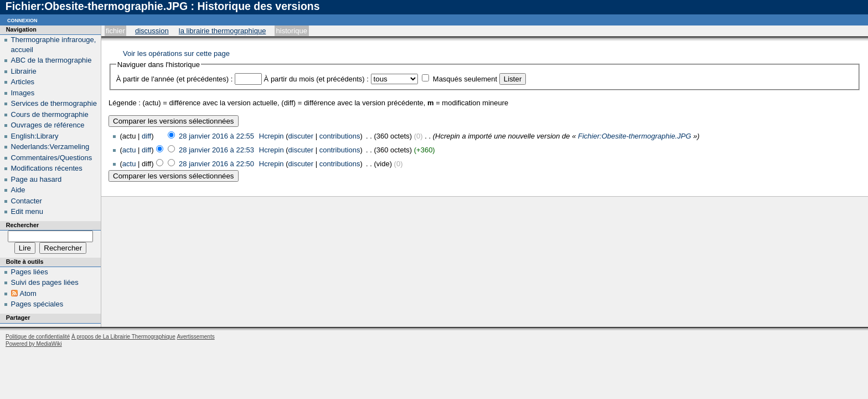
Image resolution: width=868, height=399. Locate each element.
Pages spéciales (37, 304)
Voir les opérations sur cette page (176, 53)
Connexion (22, 20)
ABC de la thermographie (51, 60)
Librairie (24, 71)
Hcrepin (272, 136)
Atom (28, 293)
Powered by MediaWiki (34, 344)
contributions (340, 136)
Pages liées (30, 272)
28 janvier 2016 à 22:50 (216, 164)
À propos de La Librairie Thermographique (123, 337)
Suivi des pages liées (45, 282)
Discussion (152, 31)
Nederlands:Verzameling (50, 147)
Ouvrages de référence (48, 125)
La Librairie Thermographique (223, 31)
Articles (23, 82)
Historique (292, 31)
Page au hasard (37, 179)
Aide (18, 190)
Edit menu (27, 211)
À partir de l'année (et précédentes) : (175, 79)
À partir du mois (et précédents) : (316, 79)
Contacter (27, 201)
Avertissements (195, 337)
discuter (301, 136)
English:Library (35, 136)
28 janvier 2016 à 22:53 (216, 150)
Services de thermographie (54, 103)
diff (146, 136)
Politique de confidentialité (38, 337)
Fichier (115, 31)
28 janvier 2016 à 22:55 (216, 136)
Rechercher (22, 225)
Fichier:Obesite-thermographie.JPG (634, 136)
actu (129, 150)
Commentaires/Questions (52, 158)
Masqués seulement (465, 79)
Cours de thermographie (50, 114)
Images (23, 93)
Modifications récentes (47, 168)
